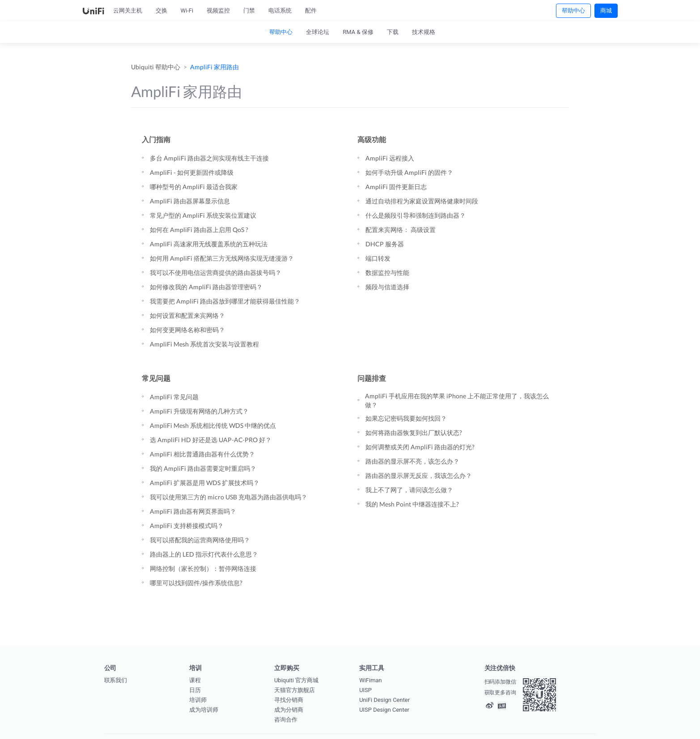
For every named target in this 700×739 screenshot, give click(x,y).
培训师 (198, 700)
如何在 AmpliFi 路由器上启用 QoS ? (199, 230)
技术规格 (424, 32)
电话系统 (280, 11)
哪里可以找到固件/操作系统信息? (196, 583)
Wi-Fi (187, 11)
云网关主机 (128, 11)
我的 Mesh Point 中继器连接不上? (412, 504)
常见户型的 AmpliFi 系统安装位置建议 (203, 215)
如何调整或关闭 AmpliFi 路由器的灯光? (420, 447)
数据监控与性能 (387, 272)
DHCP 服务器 (385, 244)
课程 (195, 680)
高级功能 (372, 139)
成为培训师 (204, 710)
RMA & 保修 (358, 32)
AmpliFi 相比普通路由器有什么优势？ (202, 454)
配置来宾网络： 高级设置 (401, 230)
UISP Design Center (384, 710)
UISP (365, 690)
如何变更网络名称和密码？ (187, 330)
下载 (393, 32)
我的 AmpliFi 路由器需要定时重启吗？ (203, 468)
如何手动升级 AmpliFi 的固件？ (409, 172)
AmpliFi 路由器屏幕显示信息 (190, 201)
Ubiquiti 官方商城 (296, 680)
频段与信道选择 (387, 287)
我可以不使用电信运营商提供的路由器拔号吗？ (216, 272)
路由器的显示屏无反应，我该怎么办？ (419, 475)
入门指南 (156, 139)
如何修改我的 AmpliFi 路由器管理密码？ (206, 287)
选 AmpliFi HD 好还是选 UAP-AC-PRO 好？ (211, 440)
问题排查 (372, 378)
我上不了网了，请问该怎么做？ (409, 490)
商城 (606, 10)
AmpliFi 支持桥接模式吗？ (187, 526)
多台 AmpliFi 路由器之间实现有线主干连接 (209, 158)
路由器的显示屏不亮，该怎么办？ (412, 461)
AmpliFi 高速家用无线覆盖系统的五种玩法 (209, 244)
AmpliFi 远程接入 (390, 158)
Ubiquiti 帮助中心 (156, 67)
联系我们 (116, 680)
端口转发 (378, 258)
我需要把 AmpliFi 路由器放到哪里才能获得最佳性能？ (225, 301)
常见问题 (156, 378)
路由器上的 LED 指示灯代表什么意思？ (204, 554)
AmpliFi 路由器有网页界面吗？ (193, 511)
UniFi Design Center (384, 700)
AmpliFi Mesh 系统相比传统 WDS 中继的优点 (213, 425)
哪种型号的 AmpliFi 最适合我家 (194, 187)
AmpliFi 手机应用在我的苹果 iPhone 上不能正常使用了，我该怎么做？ (457, 400)
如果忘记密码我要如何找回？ (406, 418)
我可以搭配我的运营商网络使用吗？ (200, 540)
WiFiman (371, 680)
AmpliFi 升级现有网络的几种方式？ (199, 411)
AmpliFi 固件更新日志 (396, 187)
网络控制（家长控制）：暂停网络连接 (203, 568)
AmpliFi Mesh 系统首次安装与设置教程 (204, 344)
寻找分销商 (289, 700)
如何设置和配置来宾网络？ (187, 315)
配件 (311, 11)
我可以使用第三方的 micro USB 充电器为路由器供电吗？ (229, 497)
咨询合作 (286, 720)
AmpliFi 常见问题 (174, 397)
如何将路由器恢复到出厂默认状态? (414, 433)
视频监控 (218, 11)
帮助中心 (573, 10)
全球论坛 (318, 32)
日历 (195, 690)
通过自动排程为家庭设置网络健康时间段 (422, 201)
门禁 (249, 11)
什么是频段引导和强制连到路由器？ (416, 215)
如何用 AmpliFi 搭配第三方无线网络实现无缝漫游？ (222, 258)
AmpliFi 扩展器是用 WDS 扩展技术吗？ (205, 483)
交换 (161, 11)
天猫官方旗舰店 (295, 690)
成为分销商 (289, 710)
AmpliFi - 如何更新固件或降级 (192, 172)
